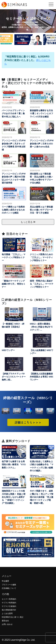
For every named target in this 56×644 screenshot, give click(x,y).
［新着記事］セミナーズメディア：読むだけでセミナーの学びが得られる (28, 83)
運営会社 (5, 621)
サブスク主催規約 (9, 606)
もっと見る (28, 222)
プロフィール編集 (9, 585)
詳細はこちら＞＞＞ (28, 422)
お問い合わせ (7, 624)
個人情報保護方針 (9, 610)
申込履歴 (5, 581)
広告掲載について (9, 588)
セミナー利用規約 (9, 599)
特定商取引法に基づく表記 (13, 617)
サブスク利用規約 (9, 603)
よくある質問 (7, 613)
